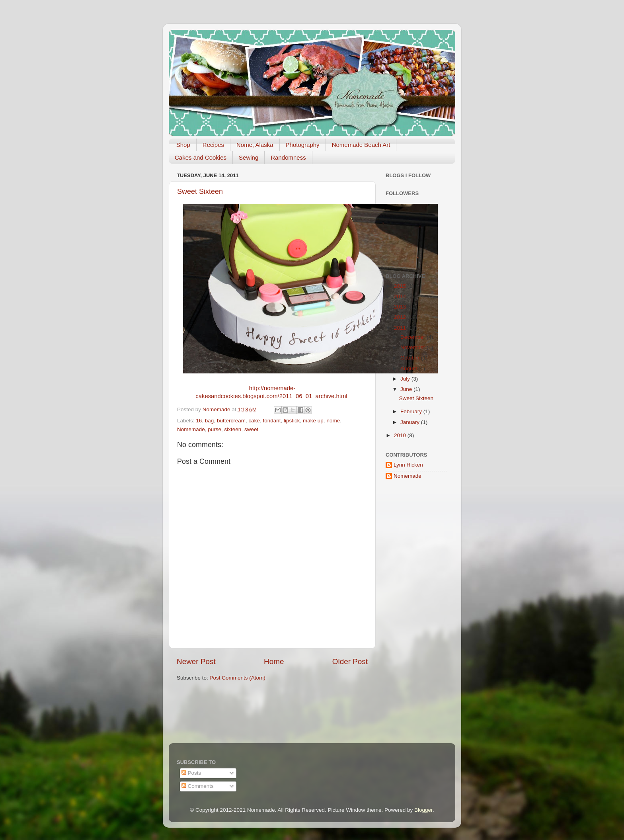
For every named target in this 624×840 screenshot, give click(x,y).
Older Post (350, 661)
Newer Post (196, 661)
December (413, 337)
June (407, 389)
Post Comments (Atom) (238, 678)
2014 (401, 296)
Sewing (249, 157)
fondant (272, 421)
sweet (251, 429)
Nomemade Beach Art (361, 145)
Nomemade (191, 429)
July (406, 379)
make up (313, 421)
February (412, 411)
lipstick (292, 421)
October (411, 358)
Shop (183, 145)
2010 (401, 435)
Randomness (288, 157)
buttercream (231, 421)
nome (333, 421)
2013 (401, 307)
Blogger (423, 810)
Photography (303, 145)
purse (214, 429)
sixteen (233, 429)
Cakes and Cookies (201, 157)
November (413, 347)
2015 (401, 286)
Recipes (213, 145)
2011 (401, 328)
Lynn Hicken (408, 465)
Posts (191, 773)
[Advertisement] (409, 613)
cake (254, 421)
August (409, 368)
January (411, 422)
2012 (401, 317)
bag (210, 421)
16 (199, 421)
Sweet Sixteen (200, 191)
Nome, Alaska (255, 145)
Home (274, 661)
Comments (198, 786)
